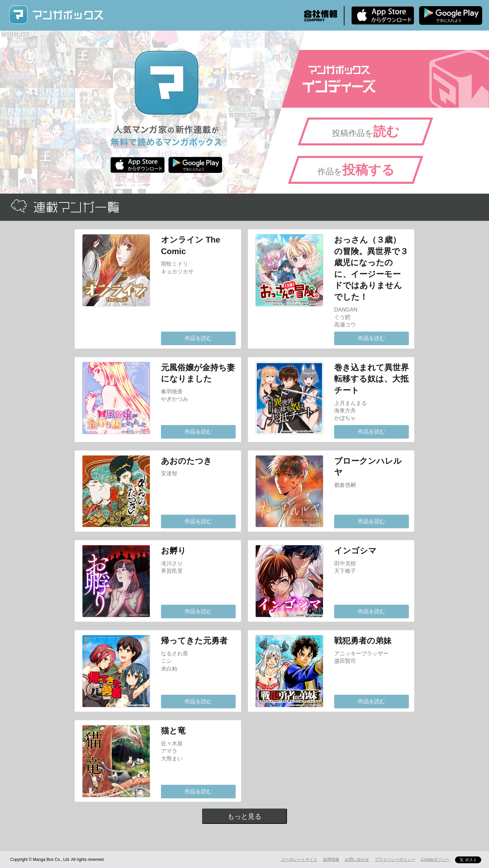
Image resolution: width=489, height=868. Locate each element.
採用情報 (331, 860)
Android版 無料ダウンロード (451, 15)
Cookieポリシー (435, 860)
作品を (356, 170)
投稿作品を (366, 131)
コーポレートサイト (299, 860)
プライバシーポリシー (395, 860)
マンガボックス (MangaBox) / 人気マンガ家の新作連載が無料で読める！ (56, 15)
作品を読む (198, 338)
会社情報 (321, 16)
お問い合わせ (357, 860)
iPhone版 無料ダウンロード (383, 15)
